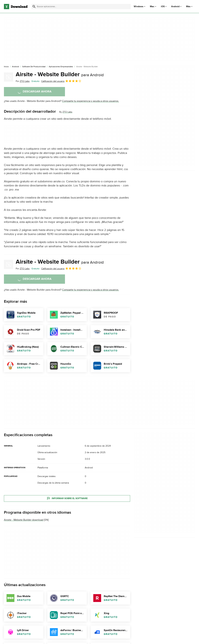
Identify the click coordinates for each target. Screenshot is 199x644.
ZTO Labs (67, 112)
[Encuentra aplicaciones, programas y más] (81, 7)
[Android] (15, 67)
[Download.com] (16, 7)
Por (23, 81)
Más (190, 6)
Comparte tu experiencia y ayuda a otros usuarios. (90, 101)
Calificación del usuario (61, 81)
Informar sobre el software (67, 498)
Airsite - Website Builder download (24, 520)
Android (175, 7)
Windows (139, 7)
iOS (163, 7)
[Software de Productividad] (34, 67)
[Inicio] (6, 67)
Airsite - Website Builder (60, 74)
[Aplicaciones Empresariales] (61, 67)
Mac (152, 7)
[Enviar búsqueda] (34, 7)
